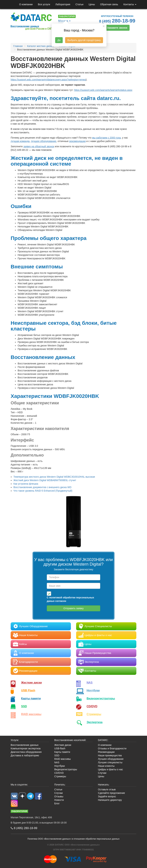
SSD (24, 706)
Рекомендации (106, 752)
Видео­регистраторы (101, 698)
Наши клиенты (106, 766)
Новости (59, 800)
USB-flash (60, 748)
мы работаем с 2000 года (106, 138)
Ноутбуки (93, 690)
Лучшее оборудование (111, 759)
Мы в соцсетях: (19, 785)
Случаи (102, 773)
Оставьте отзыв (107, 789)
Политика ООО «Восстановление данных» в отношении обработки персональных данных (74, 839)
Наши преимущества (110, 755)
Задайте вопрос (107, 796)
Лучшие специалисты (110, 762)
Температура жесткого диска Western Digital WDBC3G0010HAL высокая (54, 477)
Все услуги (44, 4)
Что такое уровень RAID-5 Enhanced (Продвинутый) (43, 491)
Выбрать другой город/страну (84, 40)
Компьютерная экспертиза (26, 748)
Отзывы (59, 796)
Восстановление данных (25, 745)
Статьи (79, 4)
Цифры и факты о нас (110, 769)
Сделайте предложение (111, 793)
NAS (90, 682)
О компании (26, 4)
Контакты (130, 4)
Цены (92, 4)
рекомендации (77, 141)
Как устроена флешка (26, 484)
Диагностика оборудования (26, 752)
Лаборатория (63, 4)
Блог (57, 803)
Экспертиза (95, 722)
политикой (56, 598)
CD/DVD (92, 706)
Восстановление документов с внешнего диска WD (42, 487)
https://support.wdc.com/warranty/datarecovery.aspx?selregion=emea (48, 80)
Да (59, 40)
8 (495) (117, 21)
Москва (63, 21)
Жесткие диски (32, 682)
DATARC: (103, 740)
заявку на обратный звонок (39, 146)
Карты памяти (31, 698)
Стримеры (94, 714)
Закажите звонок (117, 28)
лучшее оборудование (44, 141)
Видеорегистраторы (66, 769)
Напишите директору (110, 800)
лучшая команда (20, 141)
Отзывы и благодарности (112, 748)
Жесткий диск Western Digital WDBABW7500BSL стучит (45, 480)
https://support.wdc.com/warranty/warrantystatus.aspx (103, 90)
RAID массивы (31, 714)
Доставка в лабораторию (25, 755)
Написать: (104, 785)
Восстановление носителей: (70, 740)
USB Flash (28, 690)
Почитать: (60, 785)
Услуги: (15, 740)
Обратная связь (109, 4)
